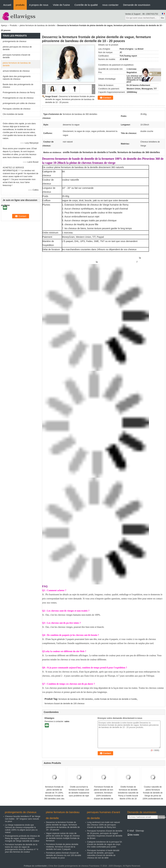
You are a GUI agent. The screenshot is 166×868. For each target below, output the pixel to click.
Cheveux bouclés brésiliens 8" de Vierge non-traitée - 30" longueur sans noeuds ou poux (23, 819)
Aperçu (4, 25)
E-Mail (131, 831)
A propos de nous (39, 5)
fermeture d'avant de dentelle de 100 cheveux (65, 704)
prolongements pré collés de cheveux (19, 103)
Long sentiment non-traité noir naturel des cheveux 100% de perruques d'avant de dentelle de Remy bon (104, 825)
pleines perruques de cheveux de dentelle (17, 48)
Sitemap (140, 831)
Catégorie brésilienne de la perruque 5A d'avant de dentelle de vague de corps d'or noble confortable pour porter (105, 844)
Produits (13, 25)
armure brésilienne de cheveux (16, 71)
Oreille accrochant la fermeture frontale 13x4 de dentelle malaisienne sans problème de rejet (79, 791)
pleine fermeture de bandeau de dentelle (37, 25)
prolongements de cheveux (15, 41)
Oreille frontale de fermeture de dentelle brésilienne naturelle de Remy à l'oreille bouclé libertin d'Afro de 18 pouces (128, 794)
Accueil (7, 5)
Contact (107, 98)
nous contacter (110, 5)
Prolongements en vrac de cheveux (18, 98)
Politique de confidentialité (35, 866)
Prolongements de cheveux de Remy (19, 93)
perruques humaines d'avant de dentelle (17, 56)
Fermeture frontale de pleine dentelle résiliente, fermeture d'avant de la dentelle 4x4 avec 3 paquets (62, 847)
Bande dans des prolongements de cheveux (18, 86)
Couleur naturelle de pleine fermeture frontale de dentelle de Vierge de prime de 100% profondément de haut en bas (153, 794)
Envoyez (162, 817)
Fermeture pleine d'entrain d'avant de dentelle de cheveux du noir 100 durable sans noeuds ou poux (64, 855)
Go (162, 18)
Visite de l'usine (61, 5)
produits (20, 5)
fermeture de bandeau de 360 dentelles (76, 699)
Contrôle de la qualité (86, 5)
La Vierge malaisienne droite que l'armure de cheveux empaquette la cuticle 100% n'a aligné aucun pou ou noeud (21, 829)
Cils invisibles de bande (13, 114)
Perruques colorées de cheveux (17, 109)
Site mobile (133, 835)
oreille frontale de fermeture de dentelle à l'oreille (116, 699)
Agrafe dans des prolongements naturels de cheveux (17, 78)
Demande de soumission (137, 5)
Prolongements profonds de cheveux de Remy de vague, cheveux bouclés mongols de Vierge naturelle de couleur (22, 838)
